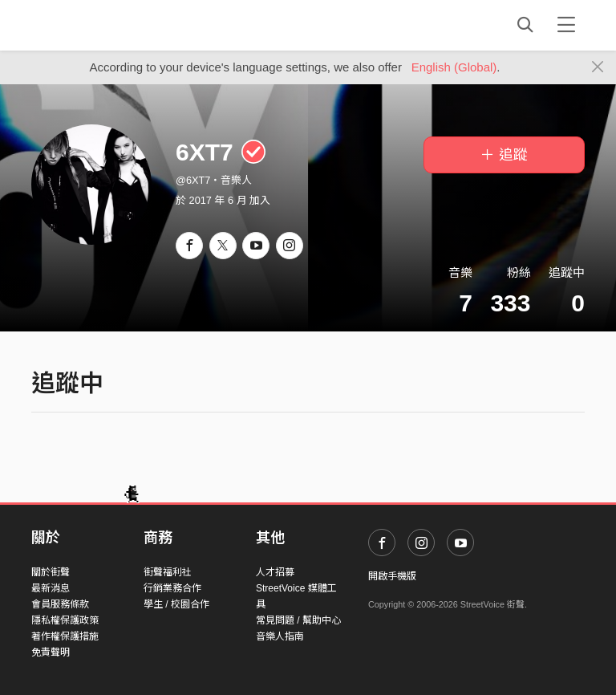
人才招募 (275, 572)
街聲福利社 (168, 572)
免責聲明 (51, 652)
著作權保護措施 (65, 636)
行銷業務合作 (172, 588)
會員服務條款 (60, 604)
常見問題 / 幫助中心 (298, 620)
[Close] (598, 67)
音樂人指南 (280, 636)
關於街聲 (51, 572)
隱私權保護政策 (65, 620)
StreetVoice (97, 25)
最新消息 (51, 588)
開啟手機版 (392, 576)
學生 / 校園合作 (176, 604)
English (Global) (454, 67)
